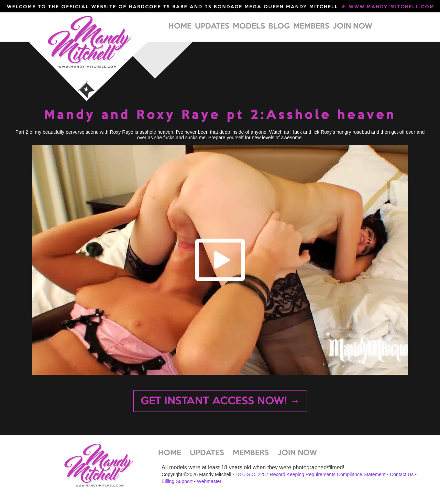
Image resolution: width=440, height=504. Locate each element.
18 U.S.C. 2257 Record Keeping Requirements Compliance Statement (311, 474)
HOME (180, 26)
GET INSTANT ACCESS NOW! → (220, 402)
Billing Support (177, 481)
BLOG (279, 26)
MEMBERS (311, 26)
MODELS (249, 26)
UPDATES (212, 26)
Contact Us (402, 474)
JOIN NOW (353, 26)
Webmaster (209, 481)
